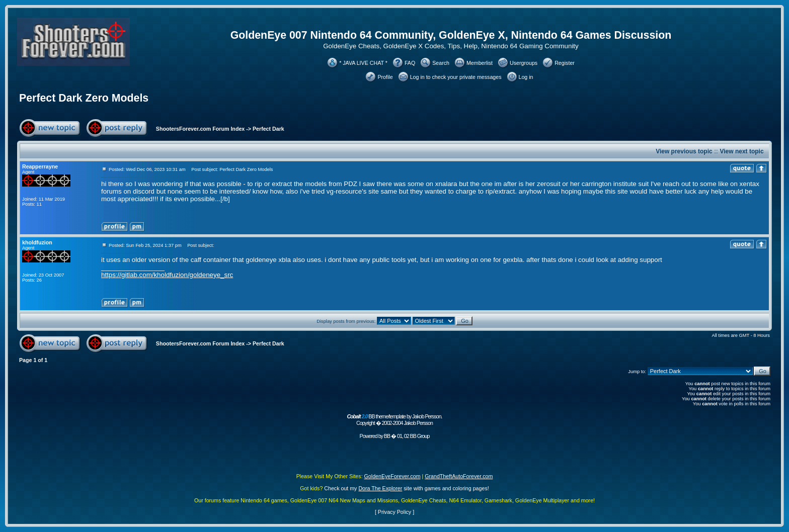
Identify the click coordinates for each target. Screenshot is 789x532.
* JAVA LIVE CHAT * (363, 63)
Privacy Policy (395, 512)
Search (441, 63)
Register (565, 63)
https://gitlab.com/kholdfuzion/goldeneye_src (167, 275)
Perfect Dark (268, 129)
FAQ (410, 63)
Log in (526, 77)
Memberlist (480, 63)
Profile (385, 77)
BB (387, 436)
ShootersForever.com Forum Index (200, 129)
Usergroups (524, 63)
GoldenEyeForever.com (392, 476)
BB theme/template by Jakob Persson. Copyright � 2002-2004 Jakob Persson (394, 420)
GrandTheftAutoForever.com (459, 476)
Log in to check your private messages (456, 77)
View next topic (741, 151)
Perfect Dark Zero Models (84, 98)
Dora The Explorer (380, 488)
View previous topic (684, 151)
